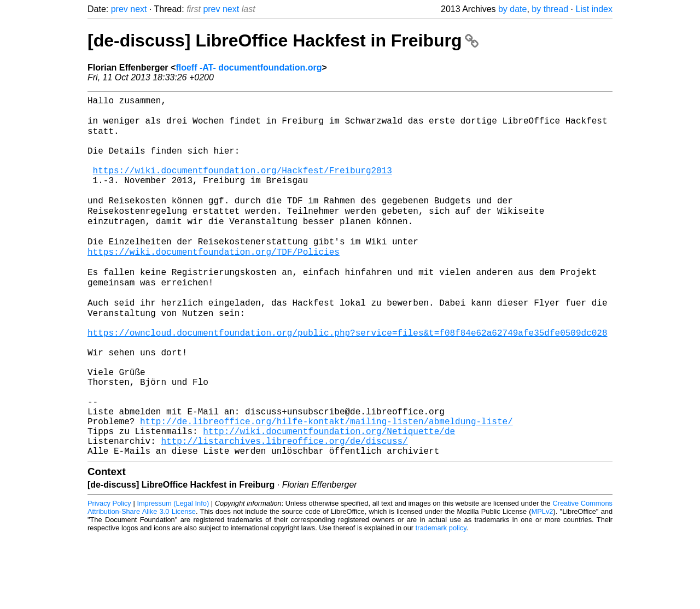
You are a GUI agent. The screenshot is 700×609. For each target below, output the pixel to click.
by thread (550, 9)
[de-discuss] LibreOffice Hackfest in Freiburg (283, 40)
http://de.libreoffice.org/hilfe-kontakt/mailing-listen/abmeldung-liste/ (326, 487)
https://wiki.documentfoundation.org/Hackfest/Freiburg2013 (243, 186)
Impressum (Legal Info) (173, 576)
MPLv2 (542, 584)
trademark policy (441, 601)
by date (512, 9)
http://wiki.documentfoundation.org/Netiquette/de (329, 499)
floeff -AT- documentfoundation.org (249, 68)
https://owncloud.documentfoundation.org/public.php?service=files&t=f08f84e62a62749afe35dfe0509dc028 (347, 379)
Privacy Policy (109, 576)
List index (594, 9)
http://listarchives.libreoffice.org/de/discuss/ (284, 511)
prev (119, 9)
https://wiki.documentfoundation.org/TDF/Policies (214, 283)
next (138, 9)
